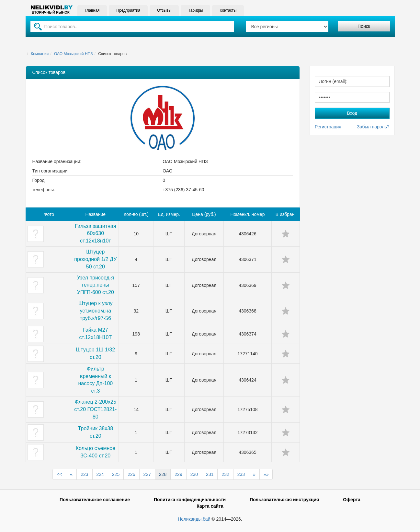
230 (194, 474)
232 (225, 474)
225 (116, 474)
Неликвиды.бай (194, 519)
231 (210, 474)
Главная (92, 10)
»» (266, 474)
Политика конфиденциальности (190, 500)
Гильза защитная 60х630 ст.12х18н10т (95, 234)
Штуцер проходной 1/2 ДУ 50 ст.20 (95, 259)
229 (178, 474)
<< (59, 474)
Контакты (228, 10)
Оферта (352, 500)
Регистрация (328, 127)
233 (241, 474)
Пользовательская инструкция (284, 500)
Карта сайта (210, 506)
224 (100, 474)
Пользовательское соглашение (95, 500)
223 (84, 474)
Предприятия (128, 10)
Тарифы (195, 10)
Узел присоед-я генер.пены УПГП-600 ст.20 (96, 285)
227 (147, 474)
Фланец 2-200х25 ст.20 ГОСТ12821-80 (95, 409)
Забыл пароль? (373, 127)
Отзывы (164, 10)
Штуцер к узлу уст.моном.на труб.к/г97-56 (95, 311)
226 (131, 474)
